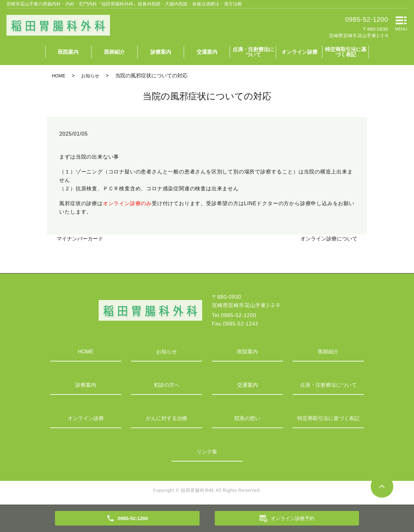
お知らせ (90, 76)
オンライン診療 (300, 52)
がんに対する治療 (167, 418)
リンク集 (207, 452)
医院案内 (68, 52)
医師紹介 (114, 52)
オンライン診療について (329, 239)
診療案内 (161, 52)
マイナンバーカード (80, 239)
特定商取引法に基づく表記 (346, 52)
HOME (59, 76)
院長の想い (247, 418)
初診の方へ (167, 385)
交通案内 (207, 52)
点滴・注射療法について (253, 52)
